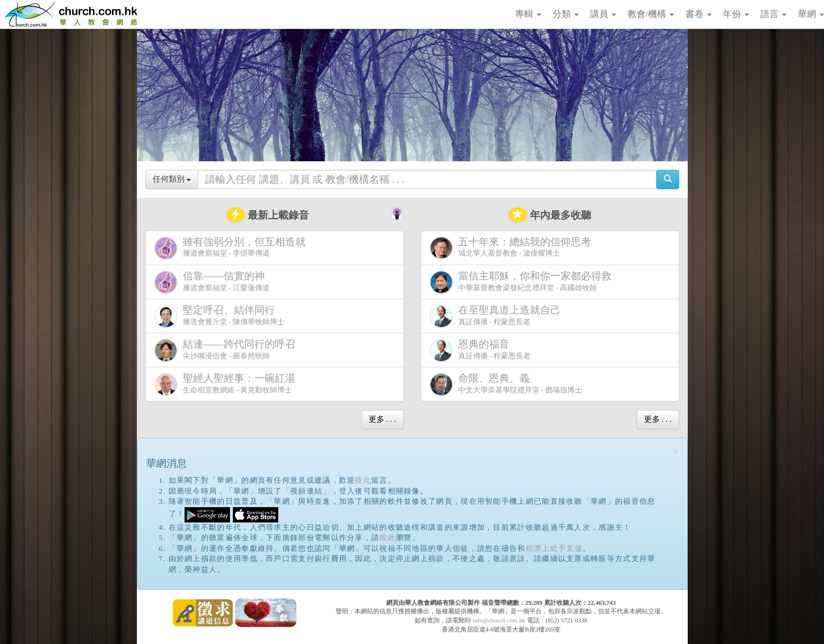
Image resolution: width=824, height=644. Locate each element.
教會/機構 (651, 14)
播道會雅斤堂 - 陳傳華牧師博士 (220, 316)
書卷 (698, 14)
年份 (736, 14)
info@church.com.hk (499, 620)
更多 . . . (382, 419)
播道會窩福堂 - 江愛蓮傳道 (212, 282)
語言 (773, 14)
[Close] (676, 452)
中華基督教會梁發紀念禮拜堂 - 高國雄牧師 (523, 282)
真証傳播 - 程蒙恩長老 (497, 316)
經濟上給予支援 (554, 548)
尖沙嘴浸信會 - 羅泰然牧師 (227, 350)
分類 (566, 14)
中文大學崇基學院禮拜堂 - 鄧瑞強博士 (506, 384)
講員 (603, 14)
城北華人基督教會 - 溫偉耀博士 (513, 248)
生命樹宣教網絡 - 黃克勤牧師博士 (227, 384)
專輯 (528, 14)
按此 (363, 480)
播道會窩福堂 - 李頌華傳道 (232, 248)
